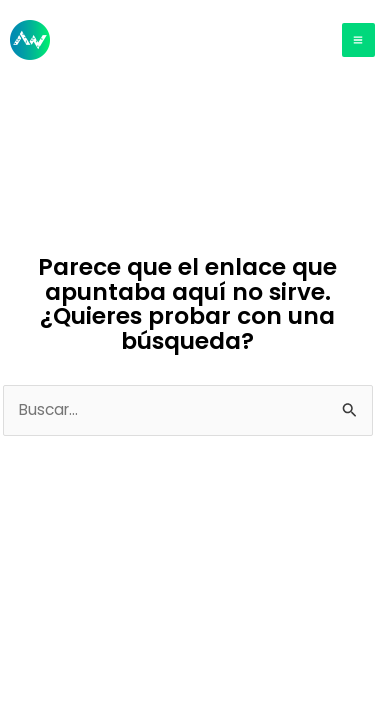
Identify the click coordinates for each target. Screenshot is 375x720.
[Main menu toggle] (358, 39)
